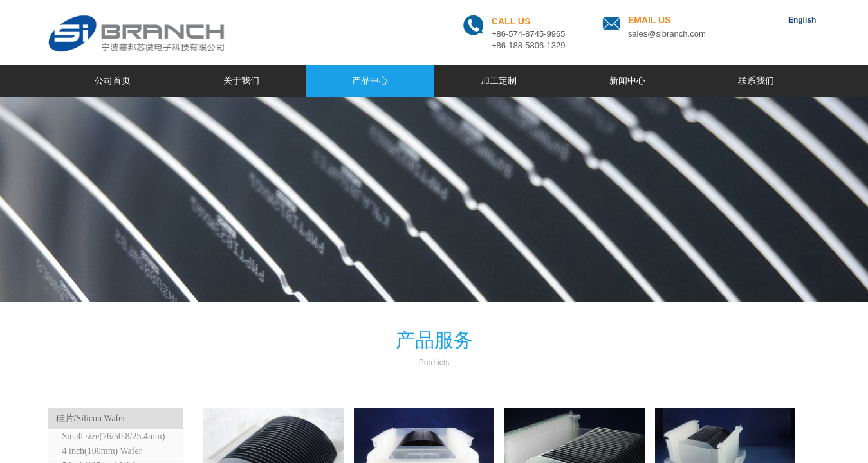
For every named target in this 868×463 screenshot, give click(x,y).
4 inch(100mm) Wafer (102, 451)
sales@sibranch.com (667, 34)
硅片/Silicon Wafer (91, 418)
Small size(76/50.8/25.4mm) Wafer (109, 438)
